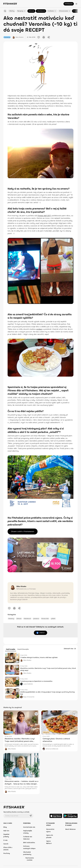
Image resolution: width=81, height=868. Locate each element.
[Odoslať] (31, 816)
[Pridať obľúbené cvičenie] (39, 37)
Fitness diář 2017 (44, 216)
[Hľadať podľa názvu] (5, 11)
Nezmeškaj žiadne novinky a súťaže (16, 812)
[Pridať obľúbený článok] (17, 655)
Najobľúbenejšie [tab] (23, 649)
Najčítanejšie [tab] (11, 649)
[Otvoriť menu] (76, 4)
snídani (39, 329)
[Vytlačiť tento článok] (44, 37)
